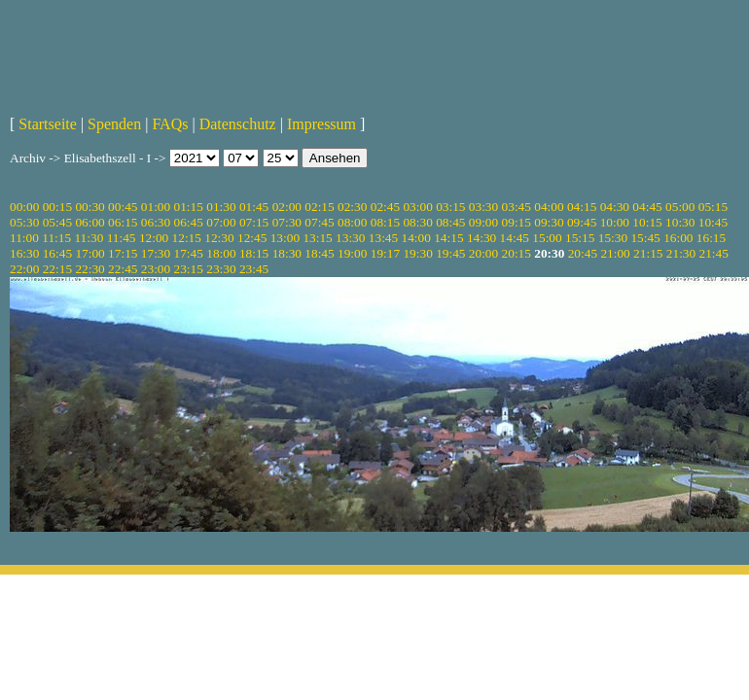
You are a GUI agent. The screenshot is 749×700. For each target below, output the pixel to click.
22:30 (89, 269)
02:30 (352, 207)
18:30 (287, 253)
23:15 (189, 269)
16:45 (57, 253)
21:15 (648, 253)
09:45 (582, 222)
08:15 (385, 222)
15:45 (645, 238)
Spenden (114, 124)
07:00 (221, 222)
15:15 (580, 238)
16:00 (678, 238)
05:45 (57, 222)
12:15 (187, 238)
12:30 (219, 238)
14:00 (416, 238)
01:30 (221, 207)
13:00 (285, 238)
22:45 (123, 269)
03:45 (517, 207)
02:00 (287, 207)
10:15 (647, 222)
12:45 (252, 238)
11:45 (122, 238)
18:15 (254, 253)
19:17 (385, 253)
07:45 (319, 222)
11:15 (56, 238)
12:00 (154, 238)
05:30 (24, 222)
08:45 (450, 222)
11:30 (89, 238)
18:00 (221, 253)
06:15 (123, 222)
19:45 (450, 253)
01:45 (254, 207)
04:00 (549, 207)
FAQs (170, 124)
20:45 (583, 253)
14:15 (448, 238)
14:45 (515, 238)
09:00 (483, 222)
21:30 (681, 253)
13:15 (317, 238)
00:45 (123, 207)
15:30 (613, 238)
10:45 (713, 222)
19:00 (352, 253)
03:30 (483, 207)
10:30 (680, 222)
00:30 (89, 207)
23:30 (221, 269)
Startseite (48, 124)
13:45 (383, 238)
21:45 (714, 253)
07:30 (287, 222)
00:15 (57, 207)
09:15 (517, 222)
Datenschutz (238, 124)
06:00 (89, 222)
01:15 (189, 207)
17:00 (89, 253)
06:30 (156, 222)
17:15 (123, 253)
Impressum (321, 124)
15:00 (547, 238)
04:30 (615, 207)
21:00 (615, 253)
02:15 (319, 207)
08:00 (352, 222)
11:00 (24, 238)
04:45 (647, 207)
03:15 (450, 207)
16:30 (24, 253)
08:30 (417, 222)
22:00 (24, 269)
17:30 (156, 253)
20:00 (483, 253)
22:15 (57, 269)
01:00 (156, 207)
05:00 (680, 207)
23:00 (156, 269)
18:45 (319, 253)
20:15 (517, 253)
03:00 (417, 207)
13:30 (350, 238)
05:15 (713, 207)
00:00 (24, 207)
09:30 (549, 222)
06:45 (189, 222)
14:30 (481, 238)
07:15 (254, 222)
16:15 (711, 238)
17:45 (189, 253)
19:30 (417, 253)
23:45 (254, 269)
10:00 (615, 222)
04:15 (582, 207)
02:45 (385, 207)
